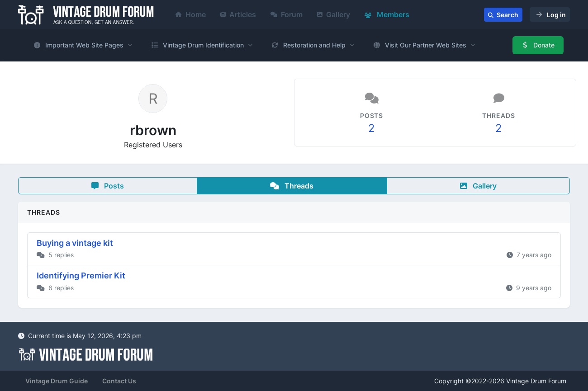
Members (387, 14)
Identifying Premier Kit (81, 276)
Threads (292, 186)
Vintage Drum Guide (57, 381)
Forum (287, 14)
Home (191, 14)
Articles (238, 14)
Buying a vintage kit (75, 243)
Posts (108, 186)
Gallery (334, 14)
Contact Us (119, 381)
